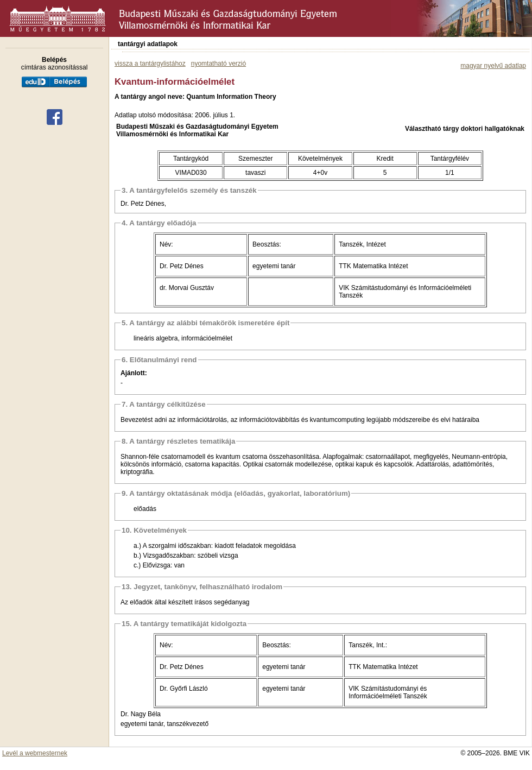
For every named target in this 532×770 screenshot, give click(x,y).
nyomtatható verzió (218, 64)
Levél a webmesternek (35, 753)
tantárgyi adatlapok (148, 44)
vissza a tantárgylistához (150, 64)
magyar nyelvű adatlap (493, 66)
